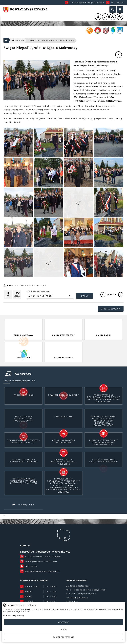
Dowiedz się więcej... (14, 616)
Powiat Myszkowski (4, 516)
